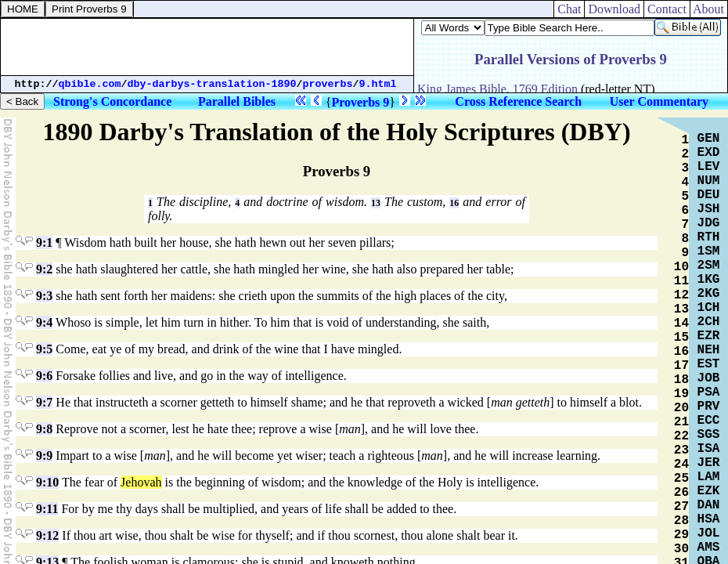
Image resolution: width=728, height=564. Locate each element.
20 (681, 408)
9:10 (47, 482)
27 (681, 507)
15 (681, 338)
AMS (709, 548)
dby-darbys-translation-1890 (212, 84)
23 (681, 450)
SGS (709, 435)
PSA (709, 392)
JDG (709, 223)
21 (681, 422)
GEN (709, 139)
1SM (709, 251)
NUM (709, 181)
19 (681, 394)
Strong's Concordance (112, 101)
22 (681, 436)
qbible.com (90, 84)
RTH (709, 237)
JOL (709, 533)
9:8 (44, 429)
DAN (709, 505)
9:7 (44, 402)
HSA (709, 519)
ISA (709, 449)
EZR (709, 336)
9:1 (44, 242)
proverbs (328, 84)
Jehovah (141, 482)
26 (681, 493)
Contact (667, 9)
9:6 (44, 376)
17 (681, 366)
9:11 (47, 509)
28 (681, 521)
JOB (709, 378)
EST (709, 364)
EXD (709, 153)
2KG (709, 294)
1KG (709, 280)
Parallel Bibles (237, 101)
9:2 (44, 269)
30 (681, 549)
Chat (569, 9)
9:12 (47, 535)
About (709, 9)
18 (681, 380)
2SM (709, 266)
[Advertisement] (207, 47)
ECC (709, 421)
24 (681, 465)
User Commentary (659, 101)
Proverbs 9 (360, 102)
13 (376, 203)
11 (681, 281)
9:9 (44, 456)
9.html (378, 84)
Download (614, 9)
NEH (709, 350)
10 (681, 267)
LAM (709, 477)
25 (681, 479)
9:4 (44, 322)
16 (454, 203)
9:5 (44, 349)
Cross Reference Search (518, 101)
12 (681, 295)
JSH (709, 209)
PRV (709, 407)
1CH (709, 308)
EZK (709, 491)
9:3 (44, 296)
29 (681, 535)
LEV (709, 167)
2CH (709, 322)
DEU (709, 195)
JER (709, 463)
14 (681, 324)
